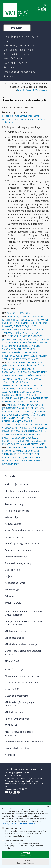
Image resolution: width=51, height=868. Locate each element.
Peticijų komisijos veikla (17, 511)
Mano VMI (23, 789)
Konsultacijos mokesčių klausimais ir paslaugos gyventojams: (24, 771)
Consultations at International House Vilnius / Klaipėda (24, 613)
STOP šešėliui (12, 725)
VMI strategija (12, 590)
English (21, 90)
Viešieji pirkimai (13, 570)
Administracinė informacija (18, 550)
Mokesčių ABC (12, 689)
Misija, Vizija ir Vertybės (17, 485)
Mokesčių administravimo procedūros (24, 530)
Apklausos (10, 596)
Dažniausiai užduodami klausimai (22, 683)
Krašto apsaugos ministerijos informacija (20, 734)
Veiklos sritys (11, 517)
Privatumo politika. (28, 824)
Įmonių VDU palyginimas (17, 719)
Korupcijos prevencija (16, 537)
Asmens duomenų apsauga (18, 563)
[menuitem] (21, 37)
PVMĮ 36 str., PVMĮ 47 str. (19, 313)
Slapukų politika (9, 824)
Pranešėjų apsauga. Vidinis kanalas (22, 544)
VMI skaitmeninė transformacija (21, 644)
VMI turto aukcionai (15, 712)
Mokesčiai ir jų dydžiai (16, 670)
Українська (41, 90)
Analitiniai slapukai (12, 841)
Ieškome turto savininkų (17, 748)
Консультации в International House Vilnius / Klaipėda (24, 623)
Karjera (8, 576)
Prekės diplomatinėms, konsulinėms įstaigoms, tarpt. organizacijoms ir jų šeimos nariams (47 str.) (25, 119)
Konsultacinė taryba (15, 583)
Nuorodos (10, 755)
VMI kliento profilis (14, 638)
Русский (30, 90)
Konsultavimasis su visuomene (20, 498)
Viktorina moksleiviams (17, 696)
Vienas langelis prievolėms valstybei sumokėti (23, 653)
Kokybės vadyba (13, 524)
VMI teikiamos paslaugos (17, 631)
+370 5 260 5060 (13, 776)
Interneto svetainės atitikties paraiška (24, 742)
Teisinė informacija (14, 504)
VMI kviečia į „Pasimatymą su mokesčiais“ (20, 704)
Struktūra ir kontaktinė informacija (22, 491)
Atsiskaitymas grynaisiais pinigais (22, 676)
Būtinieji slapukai (12, 828)
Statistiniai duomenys (16, 557)
